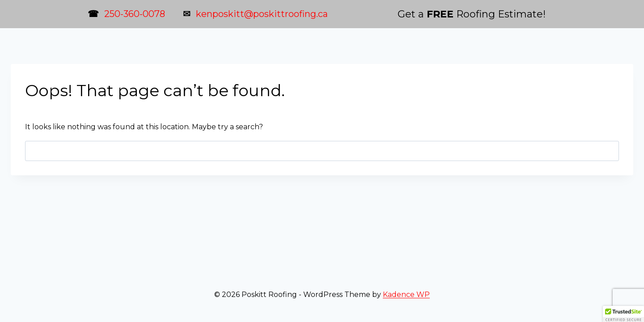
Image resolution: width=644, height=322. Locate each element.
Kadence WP (406, 294)
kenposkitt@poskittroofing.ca (262, 14)
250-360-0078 (135, 14)
